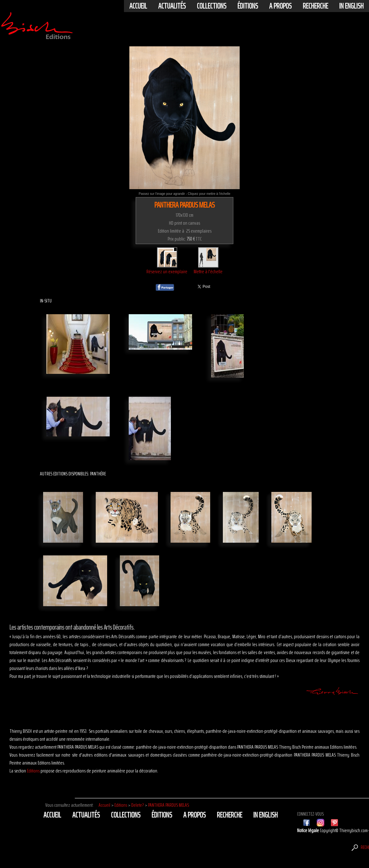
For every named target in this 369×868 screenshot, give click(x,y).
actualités (172, 6)
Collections (212, 6)
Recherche (315, 6)
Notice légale (308, 830)
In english (351, 6)
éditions (248, 6)
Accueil (138, 6)
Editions (33, 771)
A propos (280, 6)
